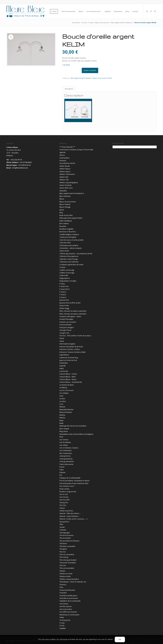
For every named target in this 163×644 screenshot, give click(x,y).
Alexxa (62, 155)
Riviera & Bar (64, 489)
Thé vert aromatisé (67, 568)
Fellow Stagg (64, 308)
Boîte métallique (66, 221)
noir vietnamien (66, 450)
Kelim (110, 78)
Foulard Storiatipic (66, 319)
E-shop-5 (63, 297)
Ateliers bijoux (65, 169)
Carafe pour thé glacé (68, 237)
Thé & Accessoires (67, 535)
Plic (61, 475)
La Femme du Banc (67, 385)
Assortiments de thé (67, 163)
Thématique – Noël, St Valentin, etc (73, 582)
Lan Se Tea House (66, 390)
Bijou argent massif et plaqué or (82, 78)
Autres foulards (66, 185)
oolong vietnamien (67, 461)
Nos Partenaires (66, 453)
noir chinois (64, 440)
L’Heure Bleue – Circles (68, 374)
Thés (61, 587)
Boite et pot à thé (66, 215)
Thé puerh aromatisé (68, 563)
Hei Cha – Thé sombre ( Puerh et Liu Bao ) (75, 336)
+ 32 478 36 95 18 (24, 165)
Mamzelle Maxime (66, 409)
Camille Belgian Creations (69, 234)
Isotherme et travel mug (69, 358)
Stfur (61, 524)
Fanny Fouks (64, 305)
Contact (62, 267)
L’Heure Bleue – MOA (67, 377)
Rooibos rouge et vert (68, 492)
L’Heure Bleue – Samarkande (71, 382)
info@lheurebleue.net (20, 168)
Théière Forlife (65, 576)
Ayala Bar (63, 191)
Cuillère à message (67, 270)
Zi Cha (62, 625)
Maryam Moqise (66, 412)
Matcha (62, 415)
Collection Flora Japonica (69, 256)
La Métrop (63, 388)
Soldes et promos (66, 511)
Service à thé (64, 500)
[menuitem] (55, 11)
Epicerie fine (64, 300)
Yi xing (62, 623)
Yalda (62, 617)
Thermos (63, 585)
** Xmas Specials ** (67, 147)
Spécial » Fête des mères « (70, 513)
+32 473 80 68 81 (26, 162)
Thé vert (63, 565)
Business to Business (68, 232)
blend (62, 210)
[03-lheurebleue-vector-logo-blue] (25, 11)
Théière (62, 571)
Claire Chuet (64, 251)
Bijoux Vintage (65, 207)
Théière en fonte (66, 574)
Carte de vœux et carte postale (71, 240)
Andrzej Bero (64, 158)
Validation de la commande (70, 601)
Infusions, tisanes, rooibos (70, 349)
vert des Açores (66, 606)
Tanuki (62, 527)
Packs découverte (66, 464)
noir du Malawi (65, 442)
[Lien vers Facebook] (151, 11)
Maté (61, 420)
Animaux (63, 161)
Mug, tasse (64, 431)
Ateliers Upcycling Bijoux (69, 182)
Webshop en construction (69, 615)
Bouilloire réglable (66, 229)
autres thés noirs (66, 188)
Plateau (62, 472)
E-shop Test (64, 286)
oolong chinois (65, 456)
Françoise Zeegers (67, 327)
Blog (61, 212)
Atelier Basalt (65, 166)
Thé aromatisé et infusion (69, 541)
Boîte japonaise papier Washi (71, 218)
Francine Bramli (65, 325)
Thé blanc (63, 543)
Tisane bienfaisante (67, 590)
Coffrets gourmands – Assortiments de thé (76, 254)
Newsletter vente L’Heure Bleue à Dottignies (76, 434)
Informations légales (67, 344)
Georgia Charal (65, 330)
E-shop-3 (63, 295)
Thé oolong (64, 557)
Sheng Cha (64, 502)
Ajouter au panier (90, 70)
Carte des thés (65, 243)
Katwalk (63, 366)
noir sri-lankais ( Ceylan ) (69, 448)
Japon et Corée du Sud (68, 360)
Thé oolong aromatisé (68, 560)
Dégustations (65, 278)
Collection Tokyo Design (69, 259)
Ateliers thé (64, 177)
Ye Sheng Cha (65, 620)
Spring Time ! (64, 522)
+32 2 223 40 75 (16, 160)
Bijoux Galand (65, 204)
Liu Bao (62, 398)
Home (62, 338)
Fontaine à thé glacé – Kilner (70, 316)
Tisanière (63, 593)
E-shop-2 (63, 292)
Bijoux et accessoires (100, 78)
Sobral (62, 508)
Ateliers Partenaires (67, 174)
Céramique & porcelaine (69, 245)
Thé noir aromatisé (67, 554)
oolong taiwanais (66, 459)
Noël (61, 437)
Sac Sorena (64, 497)
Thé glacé (63, 549)
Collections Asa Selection (69, 262)
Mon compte (64, 429)
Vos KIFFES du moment (68, 612)
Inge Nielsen (64, 355)
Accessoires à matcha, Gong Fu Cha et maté (76, 150)
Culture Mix (64, 275)
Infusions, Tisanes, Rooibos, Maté (72, 352)
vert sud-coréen (66, 609)
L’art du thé (64, 371)
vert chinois (64, 604)
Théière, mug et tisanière (69, 579)
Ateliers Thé (64, 180)
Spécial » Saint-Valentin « (69, 516)
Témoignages (65, 533)
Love (61, 404)
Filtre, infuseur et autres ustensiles (73, 311)
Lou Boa (63, 401)
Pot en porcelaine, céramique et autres (74, 481)
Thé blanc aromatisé (67, 546)
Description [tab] (69, 89)
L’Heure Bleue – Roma (68, 379)
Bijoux (62, 199)
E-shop (62, 284)
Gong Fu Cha (64, 333)
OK (120, 639)
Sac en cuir (64, 494)
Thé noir (63, 552)
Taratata (63, 530)
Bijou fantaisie (65, 196)
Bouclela (63, 226)
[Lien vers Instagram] (147, 11)
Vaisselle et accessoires (69, 598)
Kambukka (64, 363)
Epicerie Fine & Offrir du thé (70, 303)
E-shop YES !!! (64, 289)
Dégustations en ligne (68, 281)
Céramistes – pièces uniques (71, 248)
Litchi (61, 396)
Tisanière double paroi (68, 596)
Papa (62, 470)
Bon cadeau (64, 223)
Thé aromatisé (65, 538)
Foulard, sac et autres (68, 322)
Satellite (63, 628)
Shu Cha (63, 505)
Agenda (62, 152)
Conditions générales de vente (71, 265)
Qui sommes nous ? (67, 486)
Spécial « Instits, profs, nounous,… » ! (74, 519)
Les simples (64, 393)
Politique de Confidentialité (70, 478)
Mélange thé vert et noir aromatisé (73, 426)
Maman (62, 407)
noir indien (64, 445)
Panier (62, 467)
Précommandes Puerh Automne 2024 (74, 483)
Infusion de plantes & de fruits (71, 347)
